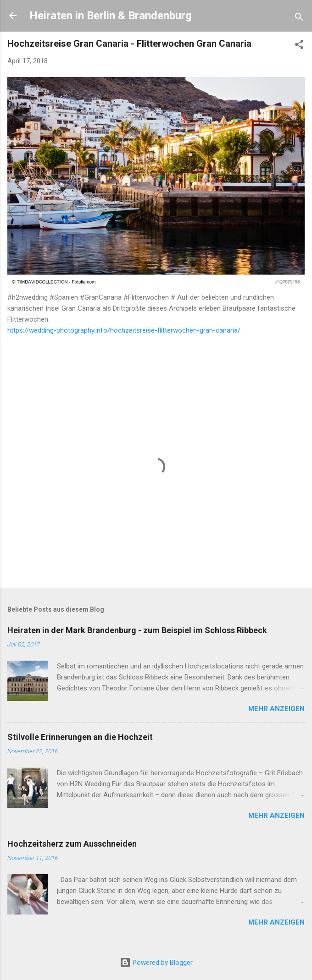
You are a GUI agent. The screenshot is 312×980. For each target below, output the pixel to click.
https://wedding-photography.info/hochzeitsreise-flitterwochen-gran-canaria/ (124, 330)
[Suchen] (299, 19)
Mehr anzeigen (276, 709)
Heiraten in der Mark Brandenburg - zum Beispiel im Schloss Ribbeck (137, 630)
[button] (299, 46)
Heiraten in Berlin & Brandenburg (111, 16)
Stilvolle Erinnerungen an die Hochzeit (80, 737)
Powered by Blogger (156, 963)
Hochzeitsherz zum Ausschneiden (72, 844)
